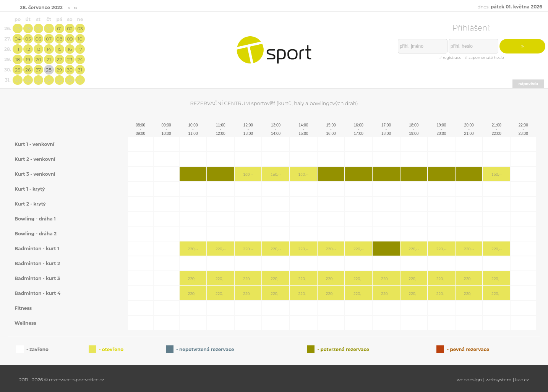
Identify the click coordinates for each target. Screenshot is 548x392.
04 (18, 39)
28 (28, 28)
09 (70, 39)
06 (38, 39)
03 (80, 28)
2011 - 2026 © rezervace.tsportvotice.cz (62, 380)
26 (28, 70)
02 (70, 28)
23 (70, 59)
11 (18, 49)
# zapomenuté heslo (485, 58)
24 (80, 59)
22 (60, 59)
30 (49, 28)
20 (38, 59)
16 (70, 49)
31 (80, 70)
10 (80, 39)
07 (49, 39)
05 (28, 39)
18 (18, 59)
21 (49, 59)
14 (49, 49)
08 (59, 39)
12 (28, 49)
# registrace (450, 58)
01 (59, 28)
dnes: (510, 7)
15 (59, 49)
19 (28, 59)
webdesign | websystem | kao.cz (493, 380)
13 (38, 49)
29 (38, 28)
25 (17, 70)
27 (18, 28)
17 (80, 49)
